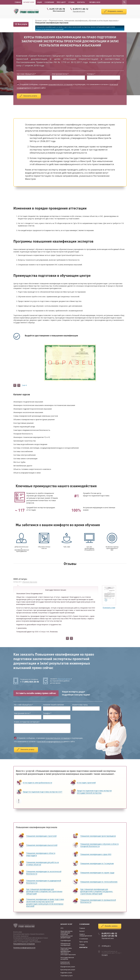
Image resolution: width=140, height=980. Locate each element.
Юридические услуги (68, 967)
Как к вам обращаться (26, 74)
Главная (18, 2)
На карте (105, 955)
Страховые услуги (67, 976)
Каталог (82, 931)
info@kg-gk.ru (106, 946)
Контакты (81, 2)
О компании (49, 2)
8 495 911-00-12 (109, 934)
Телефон (91, 74)
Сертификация (66, 941)
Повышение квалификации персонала (52, 23)
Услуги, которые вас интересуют (27, 722)
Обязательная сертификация (65, 944)
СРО (62, 928)
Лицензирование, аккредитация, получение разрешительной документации (67, 934)
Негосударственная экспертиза (67, 958)
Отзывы (71, 2)
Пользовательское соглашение (24, 944)
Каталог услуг (29, 2)
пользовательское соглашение (61, 84)
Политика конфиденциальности (24, 948)
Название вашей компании (53, 705)
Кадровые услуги (66, 973)
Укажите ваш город (80, 705)
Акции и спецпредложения (86, 935)
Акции (39, 2)
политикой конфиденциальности (50, 741)
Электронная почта (60, 74)
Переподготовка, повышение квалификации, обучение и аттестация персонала (84, 20)
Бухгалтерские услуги (68, 970)
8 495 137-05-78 (56, 10)
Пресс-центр (61, 2)
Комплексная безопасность (65, 963)
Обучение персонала (30, 582)
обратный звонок (64, 679)
